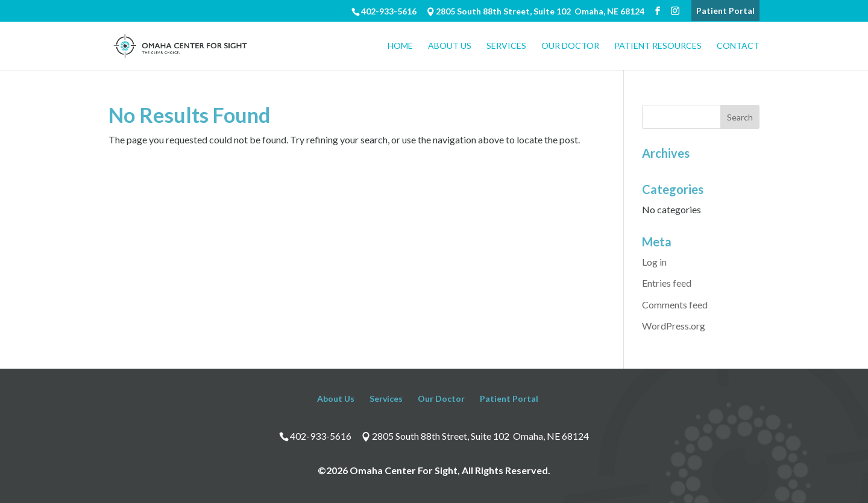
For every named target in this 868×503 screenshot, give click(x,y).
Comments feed (675, 305)
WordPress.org (674, 326)
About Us (450, 46)
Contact (738, 46)
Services (506, 46)
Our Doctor (570, 46)
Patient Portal (725, 11)
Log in (654, 262)
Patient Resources (658, 46)
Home (400, 46)
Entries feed (667, 283)
